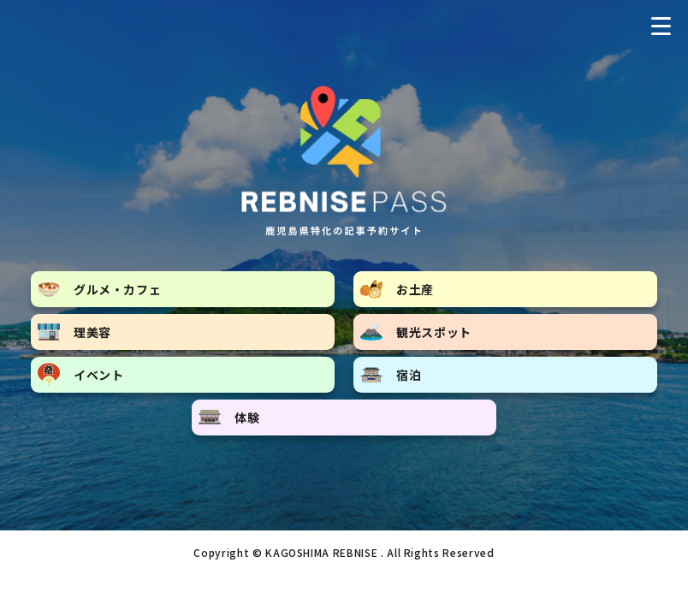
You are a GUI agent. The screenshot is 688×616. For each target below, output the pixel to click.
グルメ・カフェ (100, 289)
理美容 (74, 332)
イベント (81, 375)
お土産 (397, 289)
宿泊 (391, 375)
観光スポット (416, 332)
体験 (229, 418)
